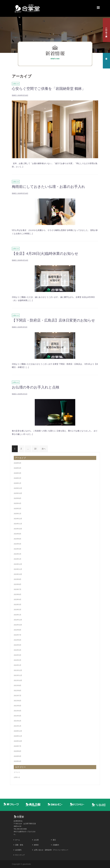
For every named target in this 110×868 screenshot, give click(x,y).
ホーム (18, 840)
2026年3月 (17, 473)
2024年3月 (17, 549)
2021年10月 (18, 680)
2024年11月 (18, 524)
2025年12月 (18, 488)
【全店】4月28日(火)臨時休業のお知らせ (45, 254)
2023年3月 (17, 605)
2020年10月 (18, 741)
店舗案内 (56, 845)
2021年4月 (17, 711)
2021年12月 (18, 670)
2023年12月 (18, 564)
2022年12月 (18, 620)
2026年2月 (17, 478)
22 (35, 449)
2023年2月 (17, 610)
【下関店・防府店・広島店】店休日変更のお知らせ (53, 320)
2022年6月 (17, 640)
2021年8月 (17, 691)
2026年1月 (17, 483)
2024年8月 (17, 534)
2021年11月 (18, 675)
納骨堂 (36, 845)
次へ (44, 449)
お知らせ (16, 84)
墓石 (54, 840)
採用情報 (106, 56)
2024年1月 (17, 559)
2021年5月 (17, 706)
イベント (17, 772)
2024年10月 (18, 529)
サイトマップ (20, 855)
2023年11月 (18, 569)
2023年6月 (17, 594)
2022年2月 (17, 660)
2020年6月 (17, 751)
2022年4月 (17, 650)
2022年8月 (17, 630)
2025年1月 (17, 514)
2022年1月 (17, 665)
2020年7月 (17, 746)
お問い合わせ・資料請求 (106, 30)
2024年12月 (18, 519)
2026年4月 (17, 468)
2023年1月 (17, 615)
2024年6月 (17, 539)
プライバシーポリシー (61, 850)
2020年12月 (18, 731)
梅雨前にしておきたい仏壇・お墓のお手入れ (48, 187)
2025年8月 (17, 498)
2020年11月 (18, 736)
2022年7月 (17, 635)
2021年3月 (17, 716)
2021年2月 (17, 721)
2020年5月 (17, 756)
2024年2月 (17, 554)
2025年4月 (17, 503)
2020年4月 (17, 761)
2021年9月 (17, 685)
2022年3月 (17, 655)
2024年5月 (17, 544)
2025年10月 (18, 493)
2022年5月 (17, 645)
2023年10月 (18, 574)
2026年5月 (17, 463)
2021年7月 (17, 696)
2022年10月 (18, 625)
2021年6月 (17, 701)
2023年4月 (17, 599)
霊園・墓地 (19, 845)
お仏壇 (36, 840)
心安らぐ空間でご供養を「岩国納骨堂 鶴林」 (49, 89)
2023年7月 (17, 589)
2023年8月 (17, 584)
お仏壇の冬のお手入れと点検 (36, 387)
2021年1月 (17, 726)
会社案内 (18, 850)
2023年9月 (17, 579)
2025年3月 (17, 509)
